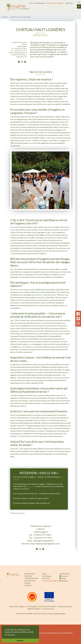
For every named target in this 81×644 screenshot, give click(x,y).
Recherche (69, 3)
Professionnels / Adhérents (55, 3)
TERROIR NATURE (31, 578)
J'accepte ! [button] (20, 640)
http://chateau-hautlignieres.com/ (45, 544)
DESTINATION (30, 581)
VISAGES (28, 583)
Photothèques (40, 3)
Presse (32, 3)
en (79, 2)
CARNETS (28, 585)
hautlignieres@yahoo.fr (20, 53)
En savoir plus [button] (10, 635)
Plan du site (46, 578)
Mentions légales (60, 614)
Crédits (50, 614)
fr (79, 6)
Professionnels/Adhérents (51, 581)
